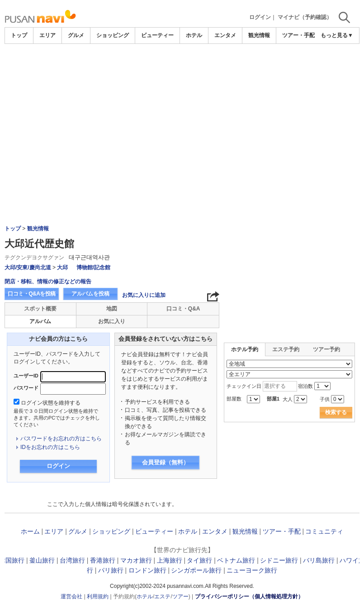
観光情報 (259, 35)
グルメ (76, 35)
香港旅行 (103, 560)
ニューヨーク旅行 (252, 570)
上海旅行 (170, 560)
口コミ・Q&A (183, 309)
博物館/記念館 (93, 267)
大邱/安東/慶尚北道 (28, 267)
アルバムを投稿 (90, 294)
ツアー (180, 596)
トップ (19, 35)
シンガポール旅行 (196, 570)
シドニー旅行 (279, 560)
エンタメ (225, 35)
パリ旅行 (111, 570)
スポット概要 (40, 309)
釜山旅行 (42, 560)
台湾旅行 (72, 560)
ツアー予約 (326, 349)
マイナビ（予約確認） (305, 17)
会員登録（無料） (165, 462)
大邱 (62, 267)
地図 (112, 309)
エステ (162, 596)
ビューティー (157, 35)
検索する (336, 412)
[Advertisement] (182, 69)
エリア (47, 35)
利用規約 (98, 596)
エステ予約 (286, 349)
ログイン (260, 17)
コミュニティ (324, 531)
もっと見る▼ (337, 35)
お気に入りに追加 (144, 295)
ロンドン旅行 (147, 570)
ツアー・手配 (298, 35)
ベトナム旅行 (236, 560)
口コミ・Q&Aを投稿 (32, 294)
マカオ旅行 (136, 560)
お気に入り (112, 321)
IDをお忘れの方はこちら (50, 447)
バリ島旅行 (319, 560)
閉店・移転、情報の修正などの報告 (48, 282)
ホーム (30, 531)
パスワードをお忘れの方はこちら (61, 439)
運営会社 (71, 596)
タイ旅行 (199, 560)
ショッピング (113, 35)
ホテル (194, 35)
